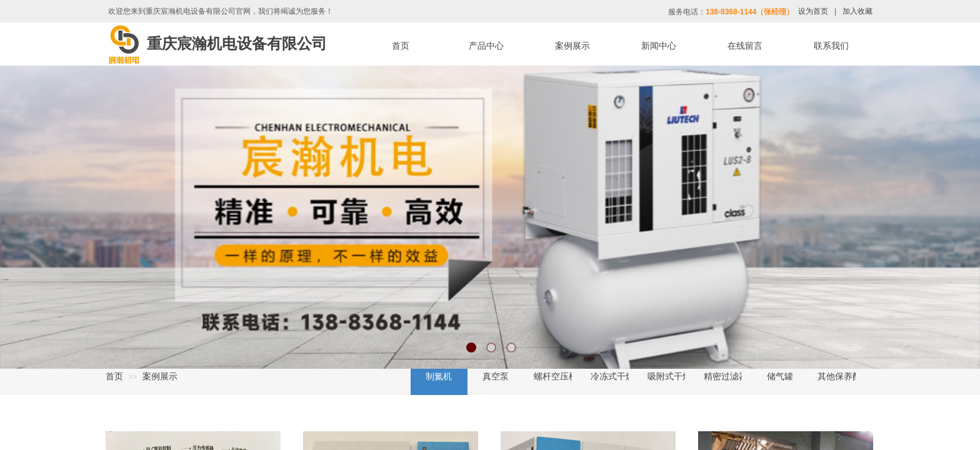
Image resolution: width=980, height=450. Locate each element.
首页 (114, 376)
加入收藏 (857, 11)
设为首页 (813, 11)
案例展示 (160, 376)
